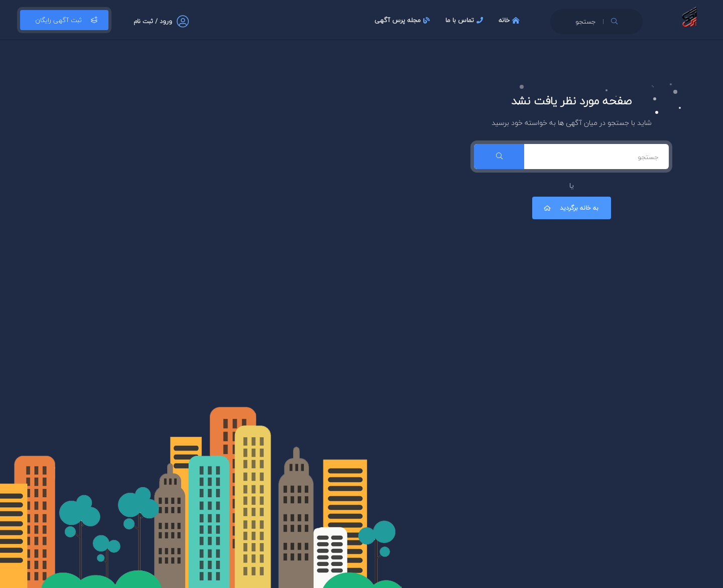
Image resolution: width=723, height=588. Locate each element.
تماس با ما (465, 20)
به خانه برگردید (570, 208)
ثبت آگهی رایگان (64, 20)
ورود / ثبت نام (153, 21)
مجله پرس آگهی (403, 20)
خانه (510, 20)
